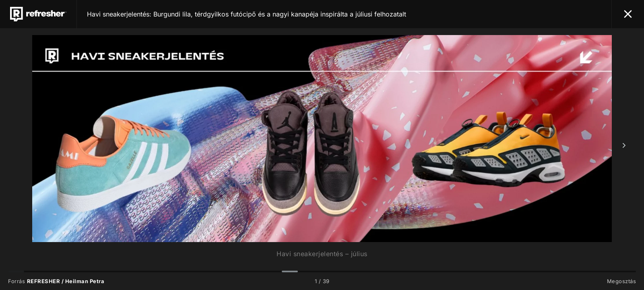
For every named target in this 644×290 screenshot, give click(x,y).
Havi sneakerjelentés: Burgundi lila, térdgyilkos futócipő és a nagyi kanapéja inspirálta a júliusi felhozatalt (247, 14)
